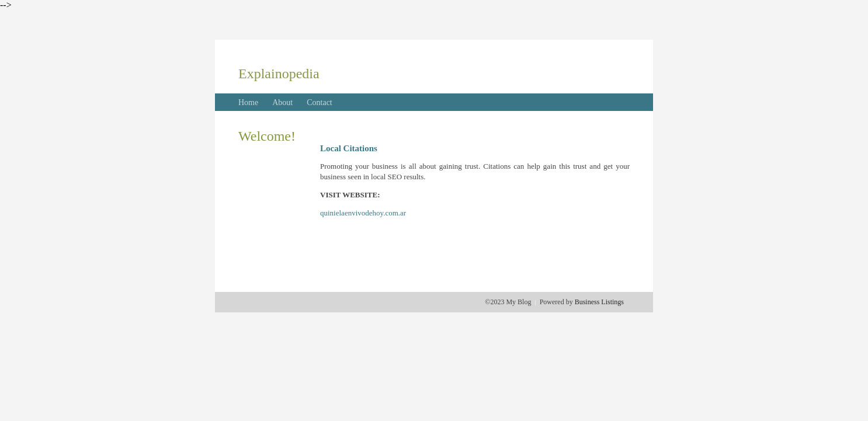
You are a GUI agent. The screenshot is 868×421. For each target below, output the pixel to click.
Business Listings (599, 302)
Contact (320, 102)
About (282, 102)
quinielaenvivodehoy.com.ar (363, 213)
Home (248, 102)
